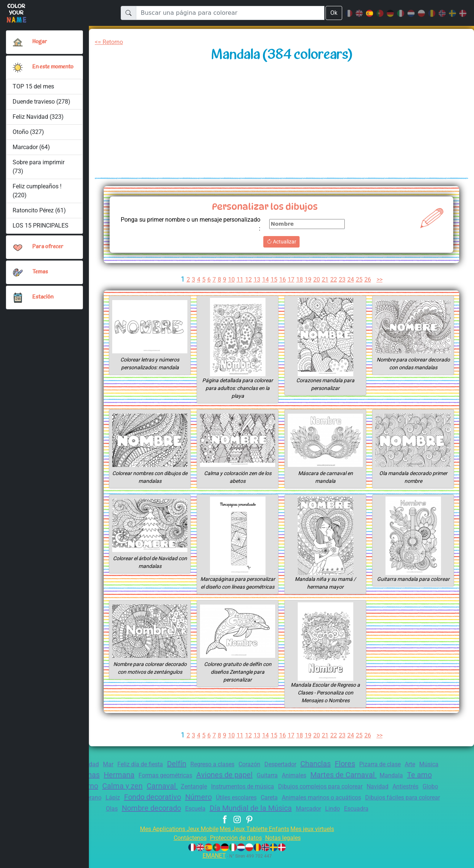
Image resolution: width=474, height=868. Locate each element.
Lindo (381, 816)
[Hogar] (18, 42)
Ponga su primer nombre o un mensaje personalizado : (206, 224)
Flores (365, 771)
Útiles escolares (304, 805)
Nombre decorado (188, 816)
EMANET (213, 863)
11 (239, 280)
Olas (145, 816)
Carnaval (197, 794)
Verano (149, 805)
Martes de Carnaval (379, 783)
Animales (327, 783)
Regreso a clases (221, 772)
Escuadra (407, 816)
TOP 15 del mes (34, 89)
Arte (435, 772)
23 (343, 280)
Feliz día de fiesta (143, 772)
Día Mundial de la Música (294, 816)
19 (308, 280)
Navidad (428, 794)
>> (382, 280)
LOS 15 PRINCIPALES (43, 228)
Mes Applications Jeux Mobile (175, 837)
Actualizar (282, 242)
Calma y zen (154, 794)
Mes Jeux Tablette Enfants (255, 837)
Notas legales (287, 846)
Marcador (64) (31, 150)
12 (247, 280)
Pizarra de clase (403, 772)
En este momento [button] (44, 69)
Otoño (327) (28, 135)
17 (291, 280)
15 (274, 280)
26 (369, 280)
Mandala (429, 783)
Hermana (139, 783)
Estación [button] (43, 300)
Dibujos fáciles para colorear (94, 816)
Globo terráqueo (91, 805)
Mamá (127, 805)
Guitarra (298, 783)
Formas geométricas (188, 783)
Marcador (355, 816)
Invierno (114, 794)
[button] (18, 69)
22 (334, 280)
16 (282, 280)
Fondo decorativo (214, 805)
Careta (340, 805)
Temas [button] (40, 275)
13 (256, 280)
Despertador (295, 772)
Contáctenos (185, 846)
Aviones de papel (252, 783)
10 (230, 280)
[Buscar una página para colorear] (230, 13)
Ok (334, 13)
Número (263, 805)
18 (300, 280)
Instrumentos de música (283, 794)
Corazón (262, 772)
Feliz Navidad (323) (38, 120)
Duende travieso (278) (42, 105)
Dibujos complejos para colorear (367, 794)
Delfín (183, 771)
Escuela (235, 816)
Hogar (40, 42)
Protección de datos (236, 846)
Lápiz (171, 805)
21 (326, 280)
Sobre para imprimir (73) (39, 170)
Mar (110, 772)
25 (360, 280)
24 (351, 280)
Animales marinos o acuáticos (396, 805)
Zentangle (230, 794)
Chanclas (333, 771)
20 (317, 280)
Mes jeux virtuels (317, 837)
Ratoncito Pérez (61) (40, 213)
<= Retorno (110, 42)
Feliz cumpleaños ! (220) (37, 194)
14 (265, 280)
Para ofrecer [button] (48, 250)
